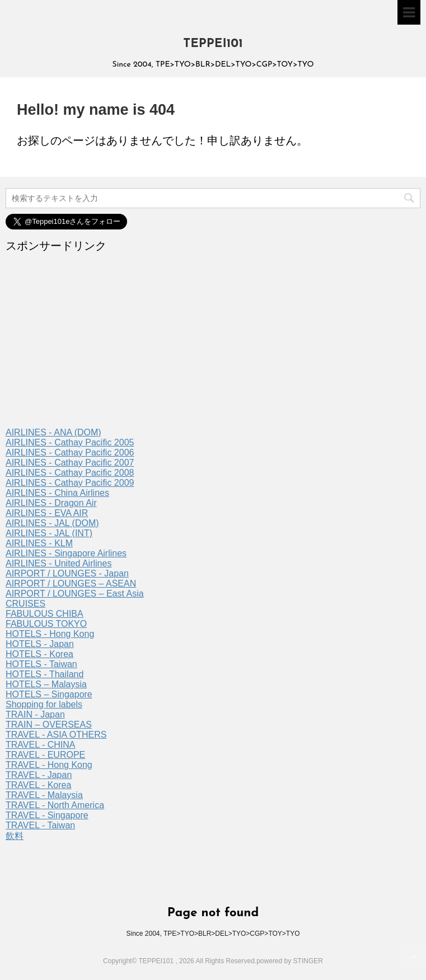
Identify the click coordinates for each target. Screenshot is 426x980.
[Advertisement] (213, 344)
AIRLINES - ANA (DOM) (53, 432)
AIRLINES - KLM (39, 543)
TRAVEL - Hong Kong (49, 765)
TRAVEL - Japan (39, 775)
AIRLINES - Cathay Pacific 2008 (70, 473)
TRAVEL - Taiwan (40, 825)
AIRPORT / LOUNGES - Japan (67, 573)
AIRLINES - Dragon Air (51, 503)
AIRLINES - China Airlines (57, 493)
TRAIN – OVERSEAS (49, 725)
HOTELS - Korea (39, 654)
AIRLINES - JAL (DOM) (52, 523)
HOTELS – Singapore (49, 694)
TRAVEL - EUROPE (45, 755)
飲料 (15, 836)
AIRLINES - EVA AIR (47, 513)
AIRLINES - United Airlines (58, 563)
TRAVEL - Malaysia (44, 795)
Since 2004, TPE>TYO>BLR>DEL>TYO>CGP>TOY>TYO (213, 934)
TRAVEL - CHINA (40, 745)
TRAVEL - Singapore (47, 815)
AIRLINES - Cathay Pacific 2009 (70, 483)
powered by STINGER (290, 961)
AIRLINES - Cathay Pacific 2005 (70, 442)
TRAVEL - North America (55, 805)
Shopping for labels (44, 704)
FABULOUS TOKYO (46, 624)
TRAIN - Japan (35, 714)
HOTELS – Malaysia (46, 684)
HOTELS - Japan (40, 644)
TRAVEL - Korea (38, 785)
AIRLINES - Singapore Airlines (66, 553)
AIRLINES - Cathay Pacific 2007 (70, 463)
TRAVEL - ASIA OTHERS (56, 735)
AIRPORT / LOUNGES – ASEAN (71, 583)
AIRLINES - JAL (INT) (49, 533)
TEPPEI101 (213, 44)
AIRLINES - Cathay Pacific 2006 (70, 453)
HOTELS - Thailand (45, 674)
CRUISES (25, 604)
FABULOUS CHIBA (45, 614)
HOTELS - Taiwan (41, 664)
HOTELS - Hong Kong (50, 634)
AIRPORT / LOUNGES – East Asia (75, 594)
